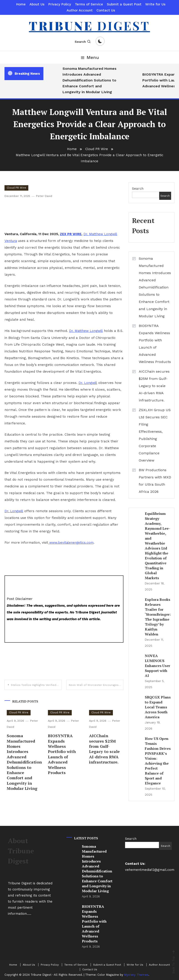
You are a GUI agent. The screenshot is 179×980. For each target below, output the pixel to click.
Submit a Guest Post (124, 4)
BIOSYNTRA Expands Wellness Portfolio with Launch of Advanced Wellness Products (62, 754)
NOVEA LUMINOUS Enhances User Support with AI (158, 666)
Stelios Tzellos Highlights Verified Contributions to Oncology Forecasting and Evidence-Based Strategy (36, 685)
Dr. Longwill (88, 383)
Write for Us (155, 4)
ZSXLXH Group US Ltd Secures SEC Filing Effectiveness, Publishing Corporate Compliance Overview (155, 435)
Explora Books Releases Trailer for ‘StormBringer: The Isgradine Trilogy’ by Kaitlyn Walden (158, 617)
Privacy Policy (60, 4)
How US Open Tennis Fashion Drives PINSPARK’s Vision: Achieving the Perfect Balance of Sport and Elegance (158, 761)
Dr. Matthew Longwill (87, 331)
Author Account (80, 10)
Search (83, 42)
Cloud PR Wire (16, 188)
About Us (37, 4)
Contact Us (106, 10)
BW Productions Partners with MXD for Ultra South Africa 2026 (155, 481)
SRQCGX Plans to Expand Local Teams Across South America (158, 707)
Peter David (44, 196)
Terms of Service (89, 4)
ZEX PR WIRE (71, 234)
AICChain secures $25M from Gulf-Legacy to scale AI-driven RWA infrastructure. (104, 748)
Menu (89, 57)
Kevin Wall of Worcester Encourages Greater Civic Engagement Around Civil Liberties (96, 685)
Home (21, 4)
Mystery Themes (136, 975)
